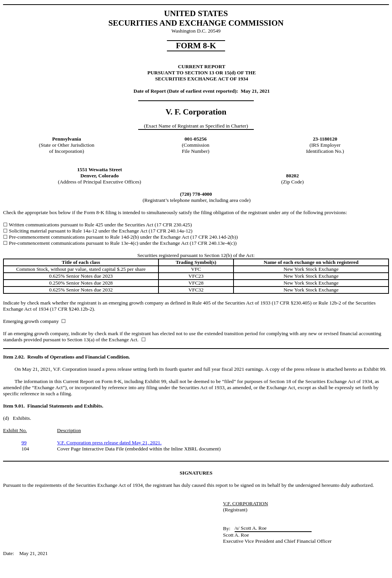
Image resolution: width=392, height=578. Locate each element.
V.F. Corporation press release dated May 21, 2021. (109, 443)
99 (24, 443)
